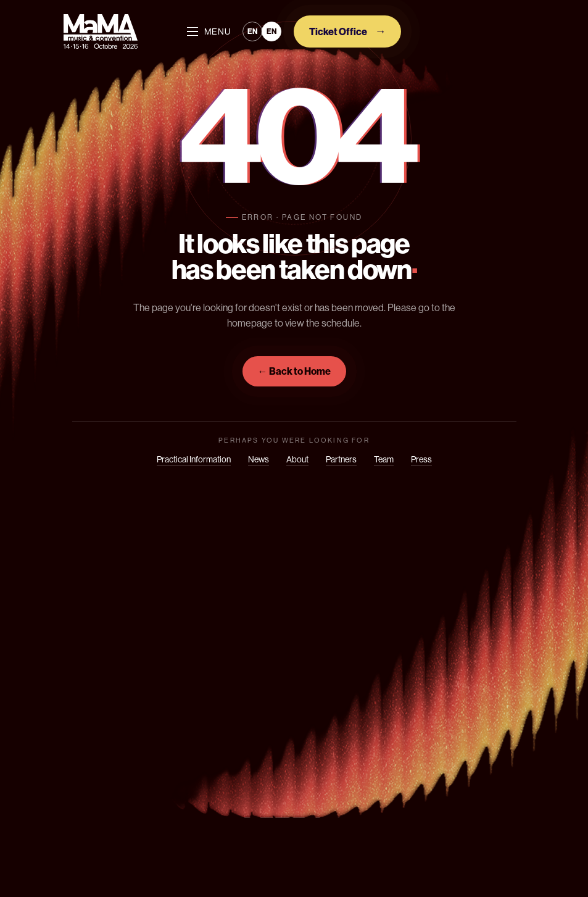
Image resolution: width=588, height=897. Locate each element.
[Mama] (101, 31)
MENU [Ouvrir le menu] (209, 31)
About (297, 459)
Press (421, 459)
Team (384, 459)
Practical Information (194, 459)
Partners (341, 459)
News (259, 459)
